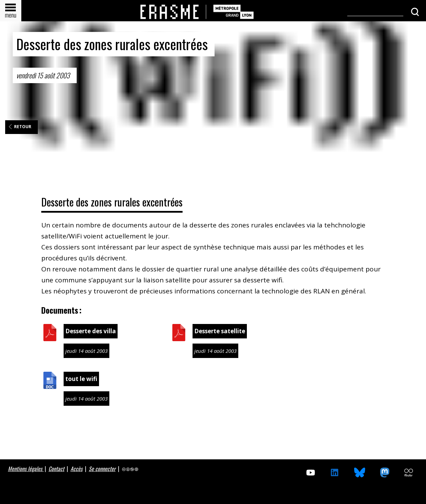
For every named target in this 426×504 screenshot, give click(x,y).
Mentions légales (26, 469)
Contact (56, 469)
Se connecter (102, 469)
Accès (77, 469)
